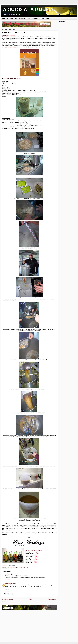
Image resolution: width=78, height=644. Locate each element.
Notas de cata (14, 19)
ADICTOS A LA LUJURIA (28, 10)
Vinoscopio (5, 19)
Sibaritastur (8, 574)
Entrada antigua (52, 599)
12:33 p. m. (8, 579)
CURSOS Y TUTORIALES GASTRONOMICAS (15, 567)
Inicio (31, 599)
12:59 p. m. (8, 591)
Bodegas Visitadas (44, 19)
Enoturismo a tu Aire (25, 19)
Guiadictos (35, 19)
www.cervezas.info (12, 47)
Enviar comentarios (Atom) (13, 602)
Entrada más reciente (8, 599)
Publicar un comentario (9, 594)
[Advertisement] (14, 622)
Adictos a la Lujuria (10, 569)
